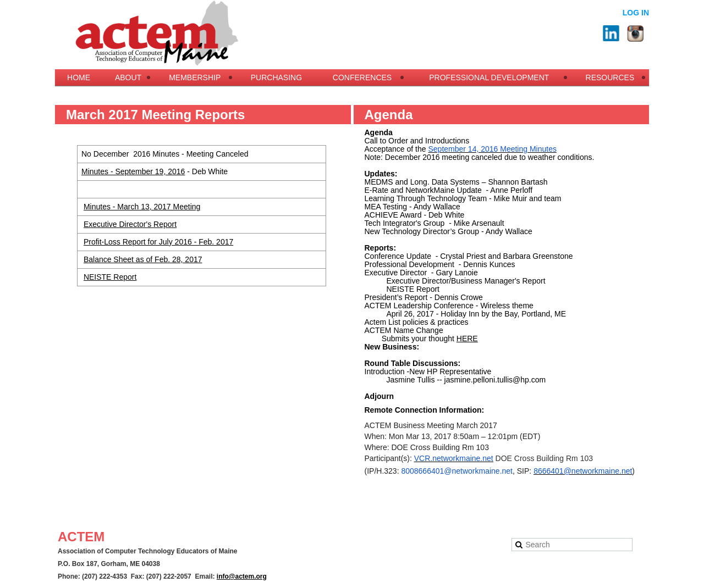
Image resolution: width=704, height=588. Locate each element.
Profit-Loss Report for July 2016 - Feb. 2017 (158, 242)
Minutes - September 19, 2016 (133, 171)
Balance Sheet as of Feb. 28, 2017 (143, 259)
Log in (636, 13)
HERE (467, 339)
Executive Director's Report (130, 224)
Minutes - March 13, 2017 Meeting (142, 207)
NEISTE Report (110, 277)
